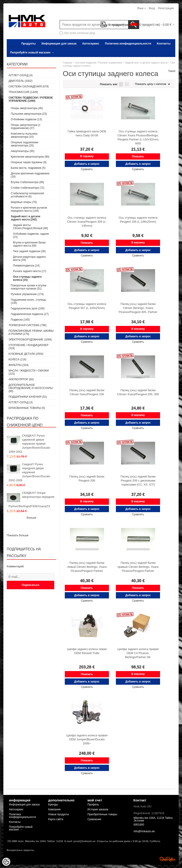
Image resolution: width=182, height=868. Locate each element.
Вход (152, 8)
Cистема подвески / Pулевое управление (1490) (31, 99)
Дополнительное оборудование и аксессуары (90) (31, 388)
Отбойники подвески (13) (26, 119)
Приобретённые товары (102, 814)
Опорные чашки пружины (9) (29, 162)
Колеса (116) (17, 359)
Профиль (93, 805)
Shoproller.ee (167, 859)
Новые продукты (58, 814)
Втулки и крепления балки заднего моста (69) (29, 244)
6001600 (139, 825)
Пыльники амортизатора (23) (29, 114)
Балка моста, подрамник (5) (28, 168)
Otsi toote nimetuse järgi (79, 33)
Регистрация (166, 8)
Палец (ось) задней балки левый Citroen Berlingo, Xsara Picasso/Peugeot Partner (87, 567)
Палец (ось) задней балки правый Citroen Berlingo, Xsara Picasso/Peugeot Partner (138, 567)
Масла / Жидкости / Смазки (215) (29, 372)
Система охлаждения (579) (29, 87)
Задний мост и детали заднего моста (146, 63)
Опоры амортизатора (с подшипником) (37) (26, 127)
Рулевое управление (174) (27, 294)
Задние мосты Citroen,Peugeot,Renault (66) (30, 227)
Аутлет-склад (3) (21, 402)
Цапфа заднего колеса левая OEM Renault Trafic (87, 651)
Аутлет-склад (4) (21, 75)
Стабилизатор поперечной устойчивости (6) (27, 195)
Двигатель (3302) (21, 81)
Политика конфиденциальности (128, 43)
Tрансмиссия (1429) (23, 92)
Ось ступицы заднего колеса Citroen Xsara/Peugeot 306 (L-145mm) (87, 222)
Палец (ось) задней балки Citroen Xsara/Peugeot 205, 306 (138, 392)
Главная (67, 63)
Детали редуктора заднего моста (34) (29, 258)
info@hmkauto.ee (144, 831)
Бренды (53, 805)
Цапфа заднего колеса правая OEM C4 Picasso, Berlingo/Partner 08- (138, 653)
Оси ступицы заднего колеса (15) (27, 278)
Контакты (164, 43)
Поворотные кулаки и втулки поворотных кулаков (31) (29, 287)
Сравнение (94, 819)
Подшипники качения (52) (28, 397)
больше (31, 518)
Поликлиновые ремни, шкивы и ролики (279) (31, 332)
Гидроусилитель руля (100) (28, 308)
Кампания (54, 809)
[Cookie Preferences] (6, 862)
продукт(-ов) (115, 25)
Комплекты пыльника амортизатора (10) (24, 135)
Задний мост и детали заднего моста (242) (25, 218)
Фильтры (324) (19, 365)
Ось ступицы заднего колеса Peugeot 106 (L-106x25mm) (138, 220)
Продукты (29, 43)
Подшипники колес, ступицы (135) (28, 301)
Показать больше (18, 535)
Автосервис (91, 43)
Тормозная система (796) (27, 325)
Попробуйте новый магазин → (32, 52)
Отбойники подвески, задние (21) (31, 235)
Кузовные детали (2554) (26, 354)
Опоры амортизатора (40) (27, 108)
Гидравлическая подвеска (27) (30, 314)
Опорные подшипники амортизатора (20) (24, 144)
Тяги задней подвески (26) (29, 251)
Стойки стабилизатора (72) (28, 188)
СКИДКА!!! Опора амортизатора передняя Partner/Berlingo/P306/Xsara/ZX (31, 499)
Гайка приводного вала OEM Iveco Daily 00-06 (87, 133)
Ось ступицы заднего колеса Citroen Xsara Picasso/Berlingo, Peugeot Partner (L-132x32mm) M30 (138, 137)
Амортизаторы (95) (23, 151)
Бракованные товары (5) (27, 408)
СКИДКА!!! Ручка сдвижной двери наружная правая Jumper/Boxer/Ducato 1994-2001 (29, 444)
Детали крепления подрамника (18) (30, 175)
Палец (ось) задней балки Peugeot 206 (87, 478)
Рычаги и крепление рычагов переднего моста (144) (29, 209)
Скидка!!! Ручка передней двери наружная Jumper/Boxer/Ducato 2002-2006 (29, 472)
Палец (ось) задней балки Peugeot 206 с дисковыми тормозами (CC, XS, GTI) (138, 480)
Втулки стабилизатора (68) (27, 182)
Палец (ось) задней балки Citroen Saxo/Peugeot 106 (87, 392)
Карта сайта (56, 819)
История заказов (98, 809)
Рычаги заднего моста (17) (30, 271)
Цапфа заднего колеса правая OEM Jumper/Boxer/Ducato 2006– (87, 739)
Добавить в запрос (87, 164)
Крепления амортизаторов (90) (30, 157)
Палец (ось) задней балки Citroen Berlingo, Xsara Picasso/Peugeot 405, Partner (138, 308)
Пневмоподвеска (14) (26, 266)
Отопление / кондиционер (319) (28, 347)
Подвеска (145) (20, 320)
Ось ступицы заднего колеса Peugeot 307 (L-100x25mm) (87, 306)
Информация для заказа (59, 43)
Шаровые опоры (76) (24, 202)
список (121, 84)
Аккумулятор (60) (21, 379)
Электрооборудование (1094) (30, 340)
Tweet (172, 71)
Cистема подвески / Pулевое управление (99, 63)
